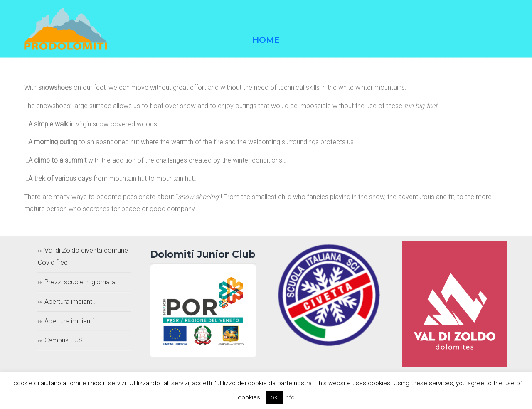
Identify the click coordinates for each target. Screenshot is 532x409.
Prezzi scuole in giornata (80, 282)
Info (289, 397)
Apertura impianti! (70, 302)
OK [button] (274, 398)
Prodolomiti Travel (66, 29)
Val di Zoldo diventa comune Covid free (83, 256)
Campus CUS (64, 340)
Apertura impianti (69, 321)
